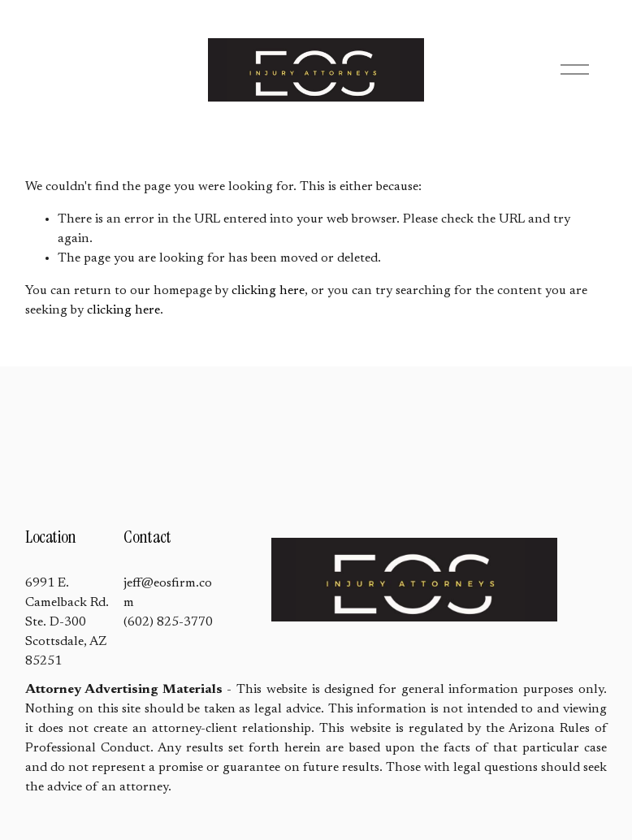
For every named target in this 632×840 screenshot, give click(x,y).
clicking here (268, 291)
